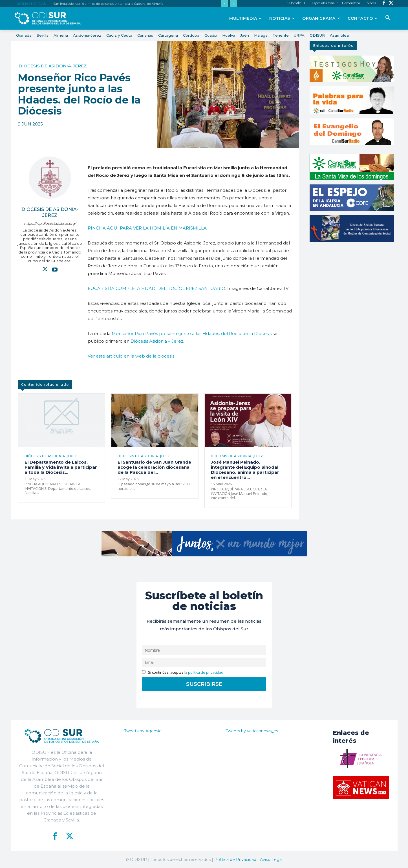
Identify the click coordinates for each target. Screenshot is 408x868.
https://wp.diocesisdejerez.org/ (50, 223)
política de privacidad (206, 672)
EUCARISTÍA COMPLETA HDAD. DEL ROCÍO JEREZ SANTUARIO (156, 288)
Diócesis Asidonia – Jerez (157, 341)
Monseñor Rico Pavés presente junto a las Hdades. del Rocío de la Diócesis (192, 333)
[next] (234, 4)
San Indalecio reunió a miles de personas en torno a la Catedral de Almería (108, 4)
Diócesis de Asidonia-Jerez (53, 66)
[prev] (225, 4)
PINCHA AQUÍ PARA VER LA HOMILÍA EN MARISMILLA (147, 228)
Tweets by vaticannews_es (252, 731)
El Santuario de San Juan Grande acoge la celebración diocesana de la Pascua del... (154, 467)
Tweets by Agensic (143, 731)
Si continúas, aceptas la (183, 672)
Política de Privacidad (235, 860)
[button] (388, 18)
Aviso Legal (271, 860)
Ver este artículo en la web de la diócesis (131, 356)
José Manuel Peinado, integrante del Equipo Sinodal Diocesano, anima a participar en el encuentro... (245, 470)
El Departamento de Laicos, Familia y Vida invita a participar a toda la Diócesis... (61, 467)
